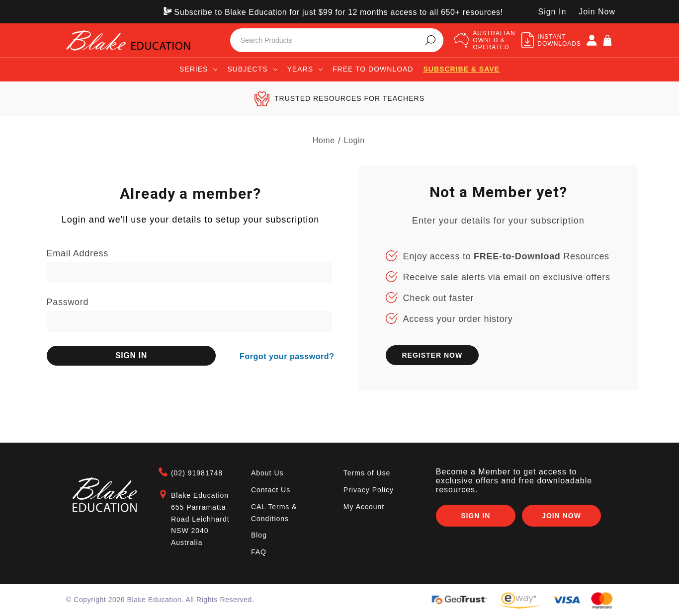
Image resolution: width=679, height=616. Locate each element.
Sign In (474, 516)
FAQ (259, 552)
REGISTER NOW (432, 355)
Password (68, 302)
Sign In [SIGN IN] (552, 12)
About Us (267, 473)
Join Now (597, 12)
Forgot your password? (287, 355)
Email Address (78, 253)
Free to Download (373, 69)
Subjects (252, 69)
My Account (364, 507)
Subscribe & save (461, 69)
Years (305, 69)
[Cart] (607, 40)
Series (198, 69)
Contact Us (271, 490)
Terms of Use (367, 473)
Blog (259, 535)
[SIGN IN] (592, 40)
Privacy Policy (369, 490)
